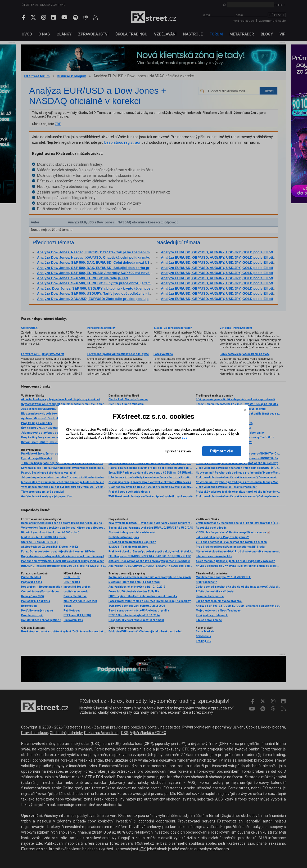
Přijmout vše (222, 451)
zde (184, 437)
